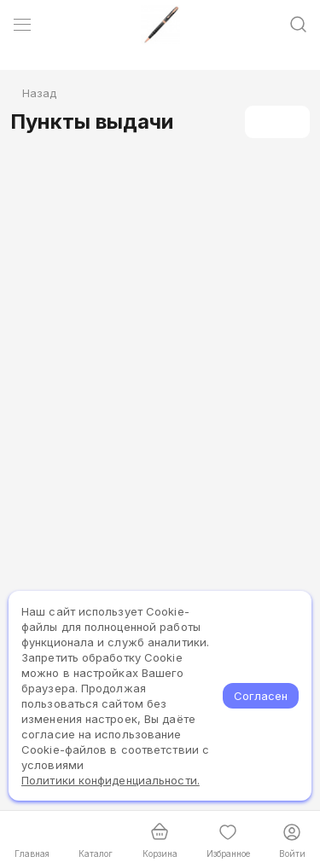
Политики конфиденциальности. (111, 780)
